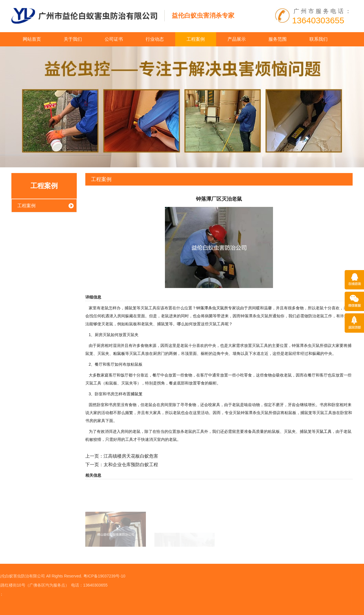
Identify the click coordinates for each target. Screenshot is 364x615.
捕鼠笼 (136, 394)
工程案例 (196, 39)
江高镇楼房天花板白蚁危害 (131, 456)
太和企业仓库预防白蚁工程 (131, 465)
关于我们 (73, 39)
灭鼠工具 (324, 431)
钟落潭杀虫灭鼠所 (212, 308)
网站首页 (32, 39)
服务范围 (278, 39)
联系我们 (318, 39)
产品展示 (237, 39)
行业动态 (155, 39)
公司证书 (114, 39)
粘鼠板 (119, 353)
